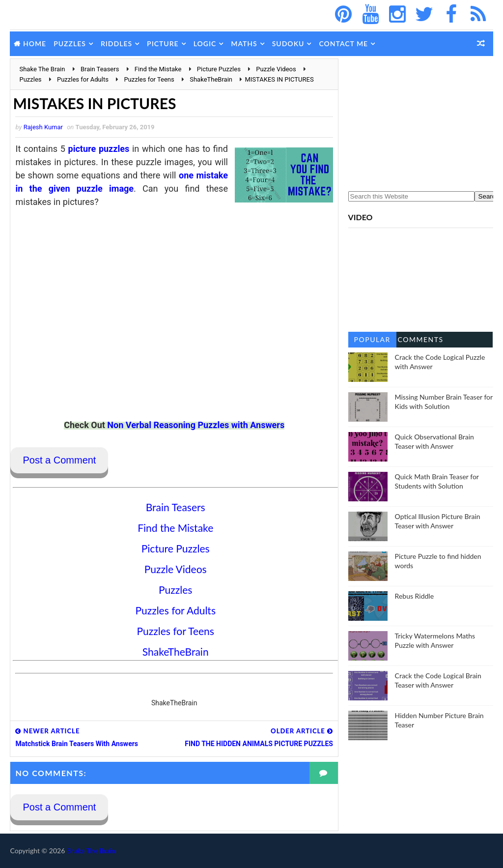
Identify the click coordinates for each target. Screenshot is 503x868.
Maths (244, 43)
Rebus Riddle (414, 596)
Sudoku (288, 43)
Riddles (116, 43)
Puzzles (70, 43)
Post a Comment (59, 460)
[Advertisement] (421, 120)
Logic (205, 43)
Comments (421, 339)
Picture (163, 43)
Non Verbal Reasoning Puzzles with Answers (196, 425)
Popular (372, 339)
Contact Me (343, 43)
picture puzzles (99, 149)
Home (35, 43)
